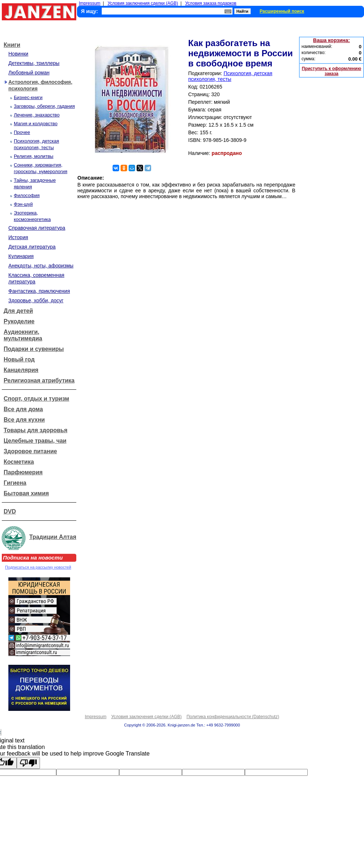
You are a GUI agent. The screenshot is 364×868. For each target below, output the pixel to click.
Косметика (19, 462)
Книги (12, 45)
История (18, 237)
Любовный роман (29, 73)
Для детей (18, 311)
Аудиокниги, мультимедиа (23, 335)
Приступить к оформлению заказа (331, 71)
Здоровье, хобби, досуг (36, 300)
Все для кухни (24, 420)
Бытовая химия (26, 493)
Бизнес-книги (28, 97)
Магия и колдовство (36, 124)
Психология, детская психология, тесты (230, 76)
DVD (10, 511)
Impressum (90, 3)
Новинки (18, 54)
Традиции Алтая (53, 537)
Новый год (19, 359)
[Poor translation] (28, 763)
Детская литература (32, 247)
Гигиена (15, 483)
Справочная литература (37, 228)
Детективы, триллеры (34, 63)
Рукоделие (19, 321)
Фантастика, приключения (39, 291)
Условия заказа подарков (211, 3)
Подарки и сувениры (34, 349)
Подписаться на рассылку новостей (38, 567)
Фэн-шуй (23, 204)
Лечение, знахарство (37, 115)
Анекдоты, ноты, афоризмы (41, 266)
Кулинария (21, 256)
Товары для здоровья (35, 430)
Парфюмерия (23, 472)
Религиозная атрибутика (39, 380)
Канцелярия (21, 370)
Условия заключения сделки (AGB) (143, 3)
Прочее (22, 132)
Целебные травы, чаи (35, 441)
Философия (27, 195)
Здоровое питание (30, 451)
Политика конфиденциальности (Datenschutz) (233, 717)
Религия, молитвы (34, 156)
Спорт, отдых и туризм (36, 399)
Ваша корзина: (331, 40)
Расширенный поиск (282, 11)
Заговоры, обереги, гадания (44, 106)
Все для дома (23, 409)
